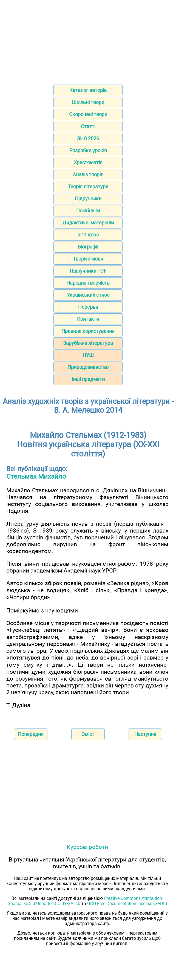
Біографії (88, 247)
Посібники (88, 211)
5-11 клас (88, 235)
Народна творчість (88, 283)
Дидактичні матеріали (88, 223)
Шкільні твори (88, 102)
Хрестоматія (88, 162)
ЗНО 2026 (88, 138)
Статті (88, 126)
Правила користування (88, 331)
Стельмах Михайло (36, 476)
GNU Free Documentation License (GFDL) (127, 904)
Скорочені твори (88, 114)
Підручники (88, 199)
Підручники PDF (88, 271)
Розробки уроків (88, 150)
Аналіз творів (88, 174)
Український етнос (88, 295)
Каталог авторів (88, 90)
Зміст (88, 734)
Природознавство (88, 367)
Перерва (88, 307)
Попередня (31, 734)
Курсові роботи (87, 847)
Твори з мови (88, 259)
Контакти (88, 319)
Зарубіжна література (88, 343)
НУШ (88, 355)
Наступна (145, 734)
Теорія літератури (88, 187)
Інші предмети (88, 379)
